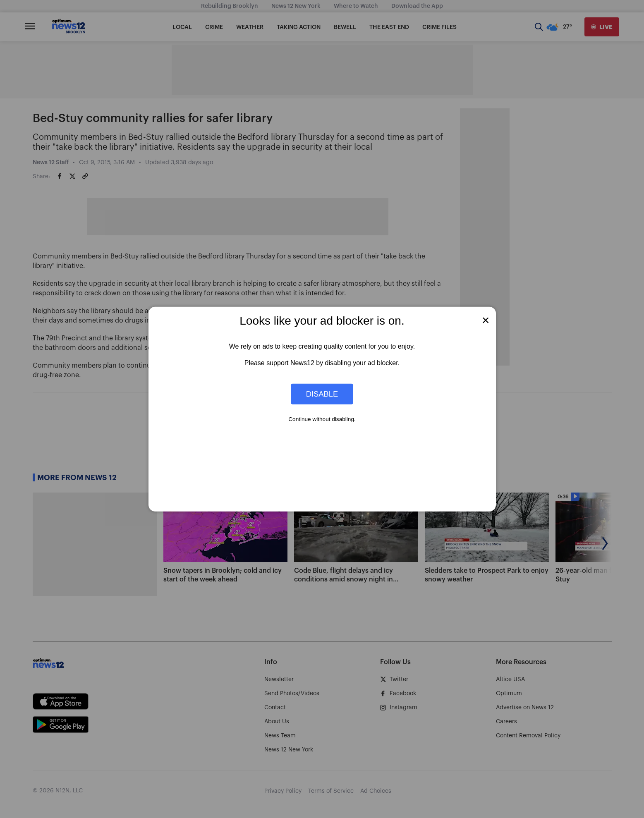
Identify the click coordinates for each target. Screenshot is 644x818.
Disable (322, 394)
